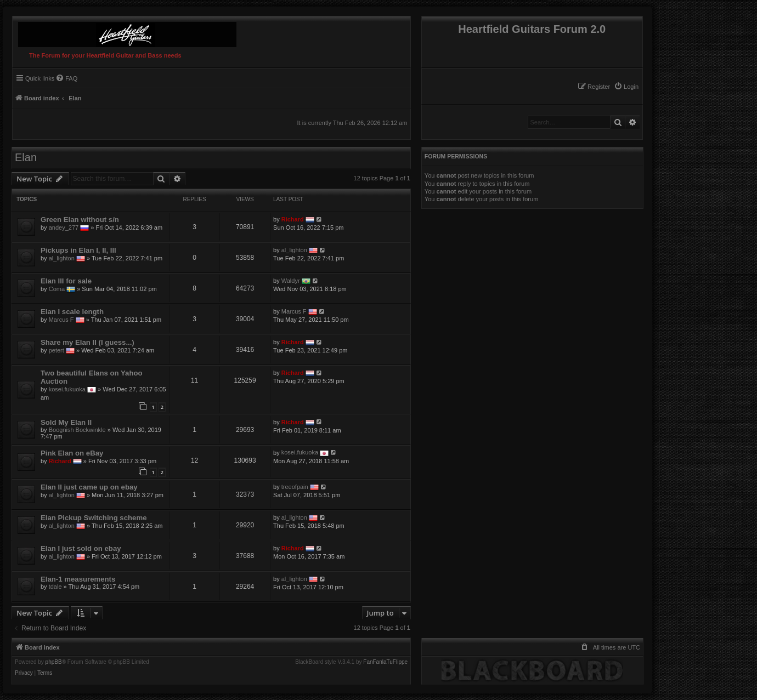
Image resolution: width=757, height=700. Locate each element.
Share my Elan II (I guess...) (87, 342)
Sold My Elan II (66, 422)
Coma (57, 289)
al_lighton (62, 258)
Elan (26, 157)
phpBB (54, 662)
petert (57, 350)
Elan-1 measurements (78, 579)
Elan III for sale (66, 281)
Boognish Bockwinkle (77, 430)
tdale (55, 587)
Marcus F (61, 320)
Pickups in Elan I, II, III (78, 250)
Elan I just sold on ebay (81, 548)
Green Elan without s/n (80, 220)
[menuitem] (626, 87)
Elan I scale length (72, 312)
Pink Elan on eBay (72, 453)
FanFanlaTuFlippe (385, 662)
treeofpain (295, 487)
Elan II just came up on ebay (89, 487)
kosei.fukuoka (67, 389)
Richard (293, 219)
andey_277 (64, 227)
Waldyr (291, 281)
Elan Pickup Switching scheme (94, 518)
